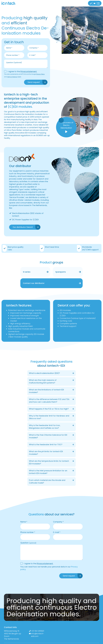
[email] (37, 55)
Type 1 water (24, 189)
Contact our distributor (34, 283)
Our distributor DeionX (23, 227)
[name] (14, 48)
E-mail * (57, 532)
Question (28, 543)
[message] (26, 64)
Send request (34, 82)
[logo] (10, 3)
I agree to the (22, 71)
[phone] (14, 55)
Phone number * (28, 532)
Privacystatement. (29, 71)
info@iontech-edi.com (38, 635)
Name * (24, 522)
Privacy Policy (41, 74)
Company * (58, 522)
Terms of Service (12, 77)
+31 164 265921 (38, 631)
